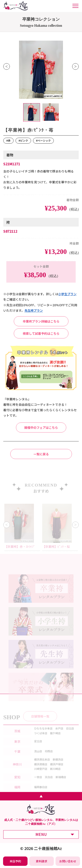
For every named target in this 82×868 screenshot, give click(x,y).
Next (75, 66)
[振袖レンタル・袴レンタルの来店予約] (15, 861)
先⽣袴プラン (34, 310)
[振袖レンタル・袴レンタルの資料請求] (42, 861)
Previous (7, 66)
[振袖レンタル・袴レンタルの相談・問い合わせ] (68, 861)
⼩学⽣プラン (67, 294)
